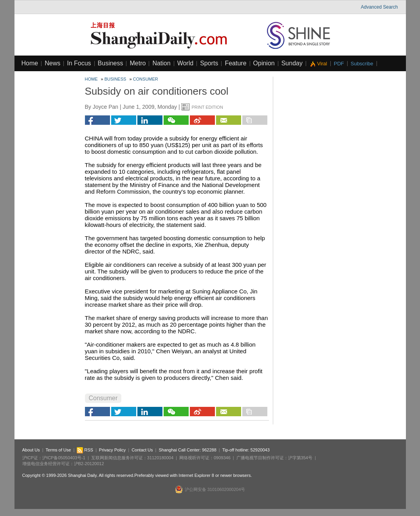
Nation (161, 63)
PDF (339, 64)
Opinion (264, 63)
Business (111, 63)
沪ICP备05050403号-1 (64, 458)
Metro (138, 63)
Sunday (292, 63)
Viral (322, 64)
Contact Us (142, 450)
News (52, 63)
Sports (209, 63)
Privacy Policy (112, 450)
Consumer (146, 79)
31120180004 (160, 458)
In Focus (79, 63)
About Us (31, 450)
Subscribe (362, 64)
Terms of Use (59, 450)
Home (30, 63)
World (186, 63)
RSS (85, 450)
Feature (235, 63)
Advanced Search (379, 7)
